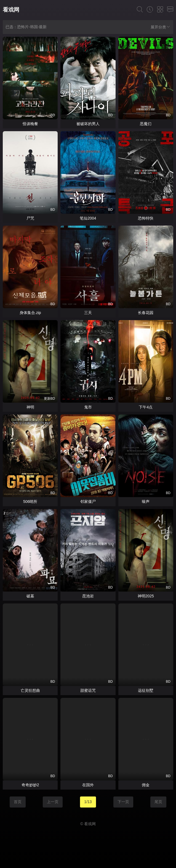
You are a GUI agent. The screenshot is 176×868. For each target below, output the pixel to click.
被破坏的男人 (88, 124)
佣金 (146, 785)
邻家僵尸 (88, 502)
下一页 (123, 802)
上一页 (53, 802)
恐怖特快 (146, 218)
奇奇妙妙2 (30, 785)
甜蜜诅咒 (88, 690)
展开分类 (161, 27)
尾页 (158, 802)
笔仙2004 (88, 218)
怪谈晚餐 (30, 124)
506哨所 (30, 502)
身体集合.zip (30, 313)
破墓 (30, 596)
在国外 (88, 785)
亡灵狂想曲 (30, 690)
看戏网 (11, 10)
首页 (18, 802)
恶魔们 (146, 124)
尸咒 (30, 218)
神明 (30, 407)
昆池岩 (88, 596)
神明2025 (146, 596)
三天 (88, 313)
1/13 (88, 802)
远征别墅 (146, 690)
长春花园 (146, 313)
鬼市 (88, 407)
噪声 (146, 502)
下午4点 (146, 407)
